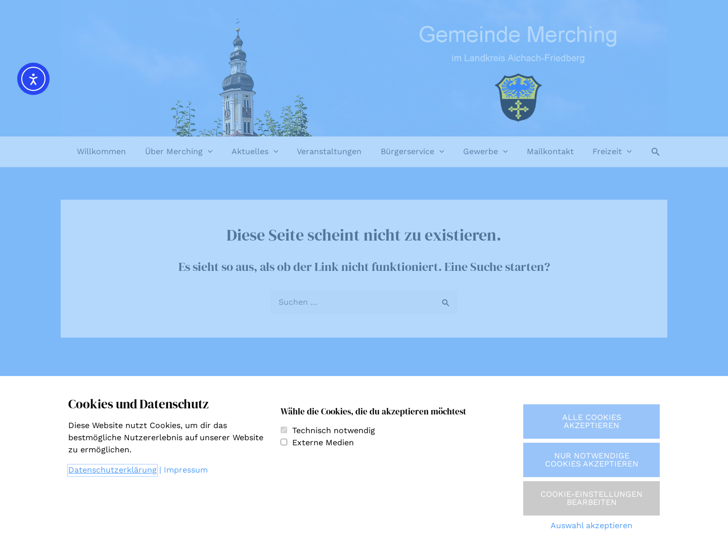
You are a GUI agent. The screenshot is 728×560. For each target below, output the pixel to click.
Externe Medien (323, 442)
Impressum (186, 470)
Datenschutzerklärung (112, 470)
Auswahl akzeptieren (591, 525)
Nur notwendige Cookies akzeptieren (592, 460)
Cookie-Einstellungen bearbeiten (591, 498)
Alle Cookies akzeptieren (592, 421)
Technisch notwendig (334, 430)
